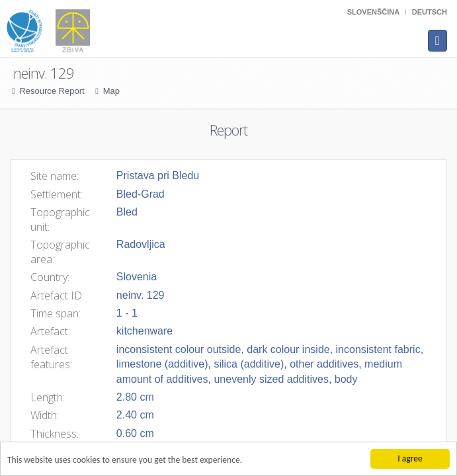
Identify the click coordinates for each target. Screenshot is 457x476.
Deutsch (430, 12)
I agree (410, 458)
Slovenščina (373, 12)
